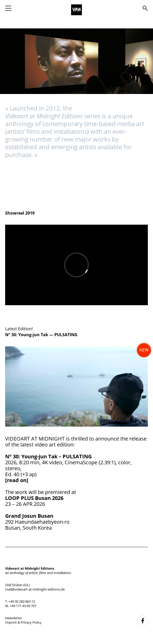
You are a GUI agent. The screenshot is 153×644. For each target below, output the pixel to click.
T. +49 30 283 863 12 (20, 601)
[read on (16, 480)
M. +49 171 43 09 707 (21, 606)
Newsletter (14, 618)
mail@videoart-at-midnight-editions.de (35, 589)
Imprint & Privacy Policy (23, 622)
